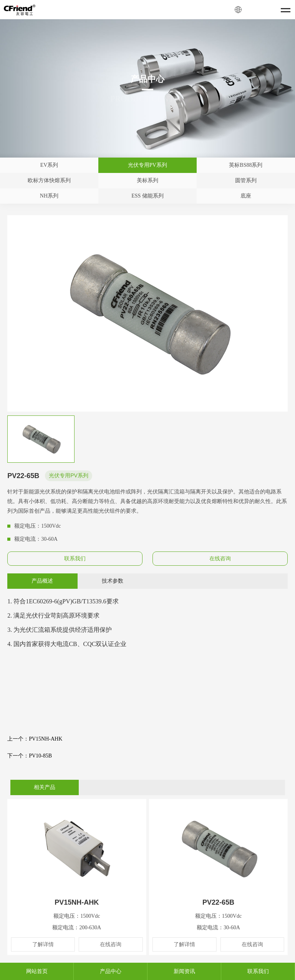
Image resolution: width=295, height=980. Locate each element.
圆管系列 (246, 180)
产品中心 (111, 971)
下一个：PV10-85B (30, 756)
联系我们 (75, 559)
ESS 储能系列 (147, 196)
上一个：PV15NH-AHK (35, 739)
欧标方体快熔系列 (49, 180)
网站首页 (37, 971)
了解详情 (43, 944)
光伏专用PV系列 (147, 165)
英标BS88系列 (246, 165)
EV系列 (49, 165)
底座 (246, 196)
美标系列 (147, 180)
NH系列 (49, 196)
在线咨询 (220, 559)
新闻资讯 (184, 971)
